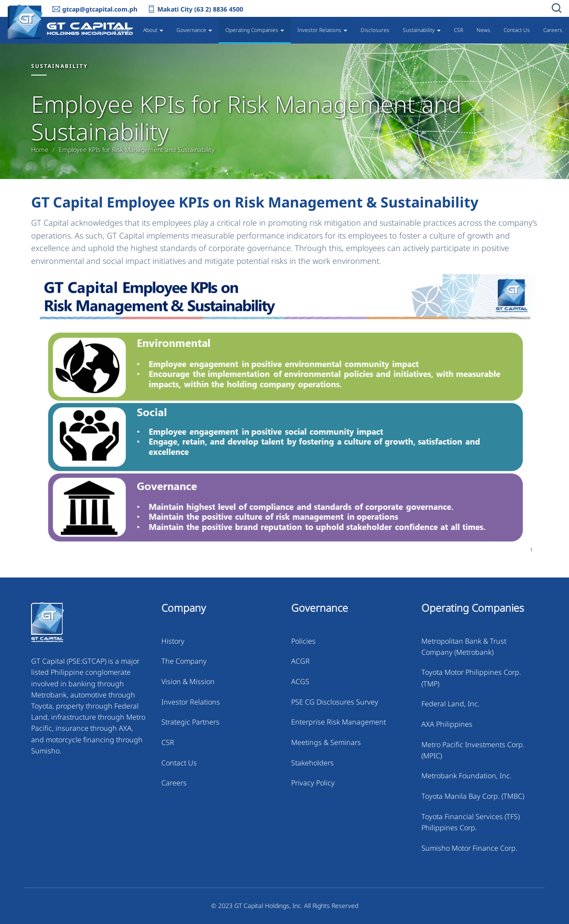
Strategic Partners (190, 722)
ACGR (301, 661)
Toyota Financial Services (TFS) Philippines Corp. (471, 822)
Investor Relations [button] (322, 30)
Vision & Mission (188, 681)
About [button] (153, 30)
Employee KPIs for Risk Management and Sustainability (137, 150)
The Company (184, 661)
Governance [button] (194, 30)
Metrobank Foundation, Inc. (467, 776)
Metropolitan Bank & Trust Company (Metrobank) (464, 647)
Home (122, 30)
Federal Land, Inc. (451, 704)
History (173, 641)
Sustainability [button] (422, 30)
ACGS (300, 681)
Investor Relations (191, 702)
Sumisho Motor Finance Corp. (469, 848)
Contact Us (517, 30)
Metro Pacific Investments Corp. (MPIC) (473, 750)
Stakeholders (313, 763)
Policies (303, 641)
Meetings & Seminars (326, 742)
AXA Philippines (447, 724)
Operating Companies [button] (255, 30)
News (483, 30)
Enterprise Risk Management (339, 722)
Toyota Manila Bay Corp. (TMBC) (473, 796)
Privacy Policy (313, 783)
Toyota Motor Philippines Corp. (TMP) (471, 678)
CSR (459, 30)
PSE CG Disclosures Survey (335, 702)
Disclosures (375, 30)
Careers (553, 30)
